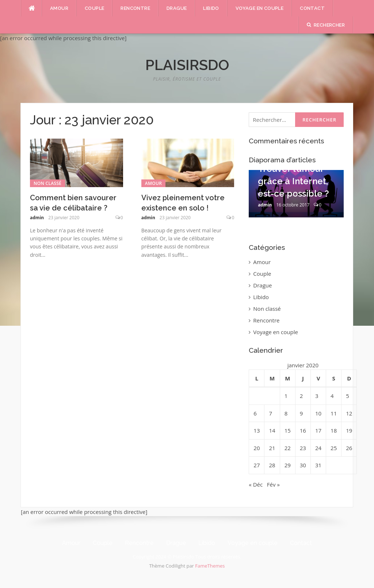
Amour (59, 8)
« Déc (256, 484)
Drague (177, 8)
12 (333, 223)
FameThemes (210, 566)
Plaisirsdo (187, 65)
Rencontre (135, 8)
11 (328, 223)
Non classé (47, 183)
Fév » (273, 484)
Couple (94, 8)
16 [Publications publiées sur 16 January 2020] (303, 430)
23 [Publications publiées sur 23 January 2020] (303, 448)
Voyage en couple (259, 8)
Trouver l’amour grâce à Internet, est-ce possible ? (293, 181)
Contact (312, 8)
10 (322, 223)
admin (37, 218)
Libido (211, 8)
